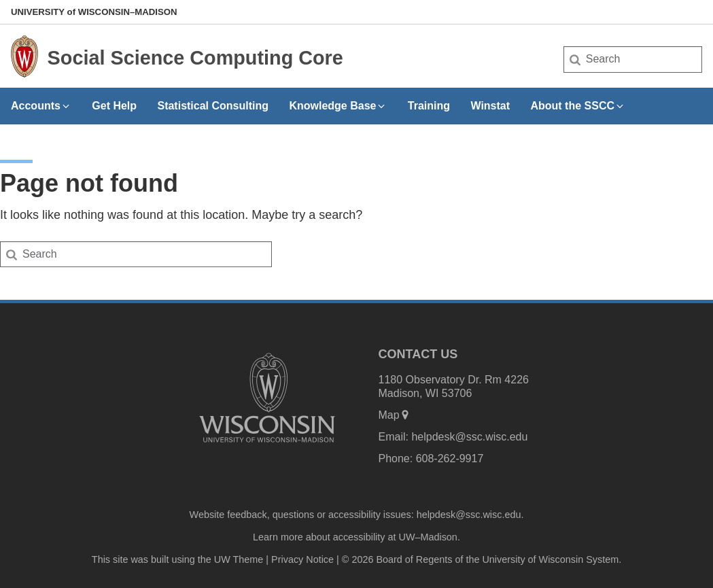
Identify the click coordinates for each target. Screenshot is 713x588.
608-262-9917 (450, 459)
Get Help (114, 106)
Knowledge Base (338, 106)
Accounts (41, 106)
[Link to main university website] (267, 445)
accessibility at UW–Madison (395, 537)
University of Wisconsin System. (552, 559)
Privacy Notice (302, 559)
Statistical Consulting (213, 106)
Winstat (490, 106)
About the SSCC (578, 106)
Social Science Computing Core (195, 58)
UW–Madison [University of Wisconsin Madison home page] (94, 12)
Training (429, 106)
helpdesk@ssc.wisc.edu (469, 437)
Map (395, 415)
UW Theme (239, 559)
